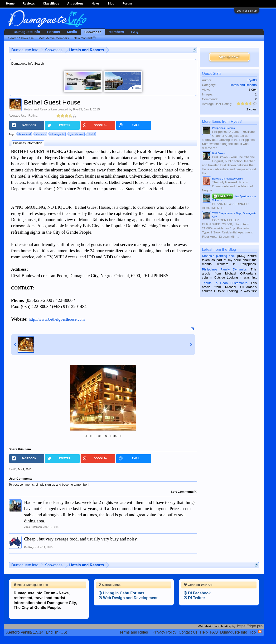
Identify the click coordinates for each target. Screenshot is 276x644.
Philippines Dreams (224, 128)
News (96, 3)
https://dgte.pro (250, 626)
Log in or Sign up (247, 11)
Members (116, 32)
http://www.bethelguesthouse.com (57, 319)
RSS (260, 632)
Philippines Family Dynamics (224, 269)
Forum (127, 3)
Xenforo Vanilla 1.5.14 (25, 632)
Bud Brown (219, 153)
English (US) (57, 632)
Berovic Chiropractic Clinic (228, 179)
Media (72, 32)
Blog (111, 3)
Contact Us (188, 632)
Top (253, 632)
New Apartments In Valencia (234, 198)
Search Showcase (21, 38)
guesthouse (76, 134)
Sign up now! (229, 57)
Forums (53, 32)
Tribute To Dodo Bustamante (225, 283)
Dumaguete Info (27, 32)
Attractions (75, 3)
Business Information (28, 143)
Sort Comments (184, 492)
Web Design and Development (128, 598)
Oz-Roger (30, 547)
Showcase (93, 32)
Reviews (29, 3)
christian (40, 134)
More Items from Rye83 (222, 121)
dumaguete (57, 134)
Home (10, 3)
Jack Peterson (33, 527)
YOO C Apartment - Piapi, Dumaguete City (234, 215)
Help (204, 632)
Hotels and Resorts (37, 109)
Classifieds (51, 3)
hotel (91, 134)
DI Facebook (197, 593)
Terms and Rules (134, 632)
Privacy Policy (165, 632)
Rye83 (77, 109)
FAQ (135, 32)
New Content (84, 38)
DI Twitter (194, 598)
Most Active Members (54, 38)
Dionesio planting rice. (218, 256)
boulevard (24, 134)
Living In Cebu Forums (121, 593)
